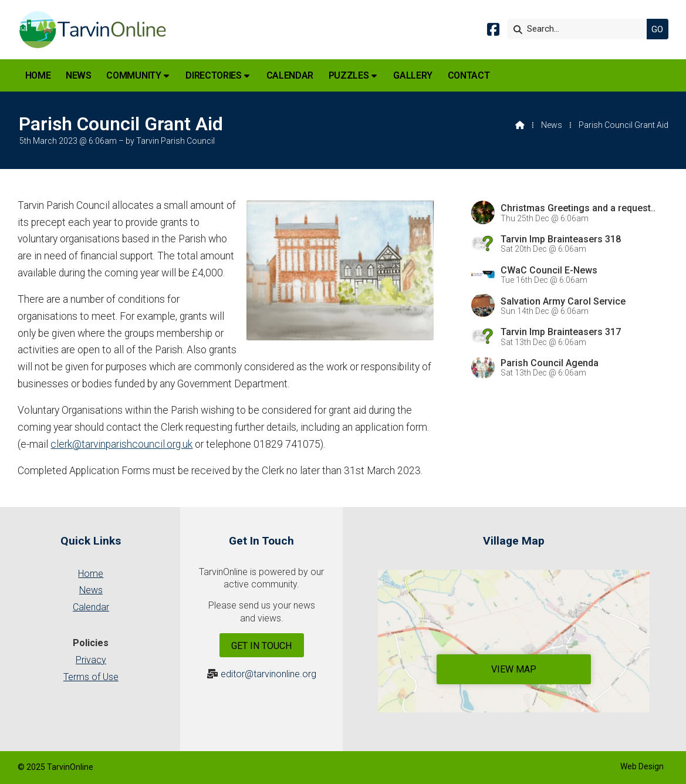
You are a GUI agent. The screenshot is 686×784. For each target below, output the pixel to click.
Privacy (91, 660)
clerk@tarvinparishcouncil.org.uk (121, 444)
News (552, 125)
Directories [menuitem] (213, 75)
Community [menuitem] (134, 75)
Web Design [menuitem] (642, 766)
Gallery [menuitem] (413, 75)
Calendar (91, 607)
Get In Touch (261, 646)
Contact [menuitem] (469, 75)
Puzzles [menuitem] (349, 75)
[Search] (580, 29)
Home (91, 574)
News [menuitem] (79, 75)
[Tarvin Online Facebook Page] (493, 31)
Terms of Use (91, 677)
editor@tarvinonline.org (268, 674)
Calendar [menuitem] (290, 75)
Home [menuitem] (38, 75)
